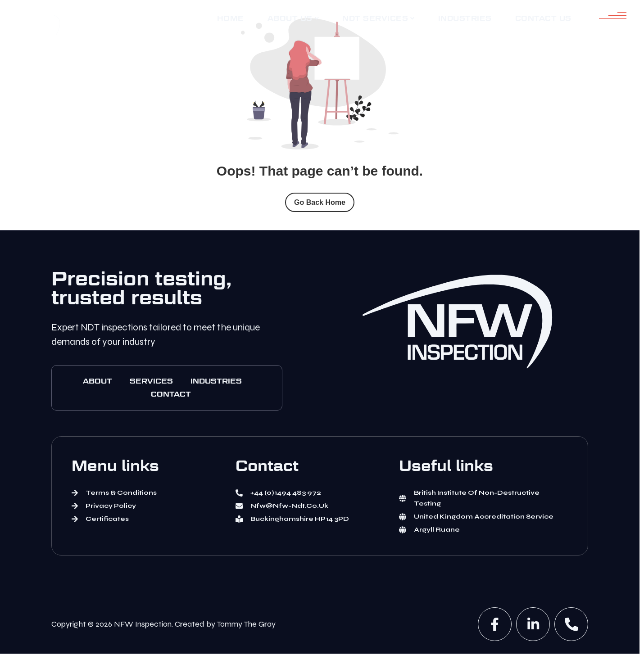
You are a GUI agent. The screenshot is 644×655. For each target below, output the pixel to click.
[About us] (293, 19)
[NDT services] (379, 19)
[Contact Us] (543, 18)
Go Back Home (320, 202)
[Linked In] (533, 624)
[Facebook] (495, 624)
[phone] (571, 624)
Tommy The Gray (246, 624)
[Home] (231, 18)
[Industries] (465, 18)
